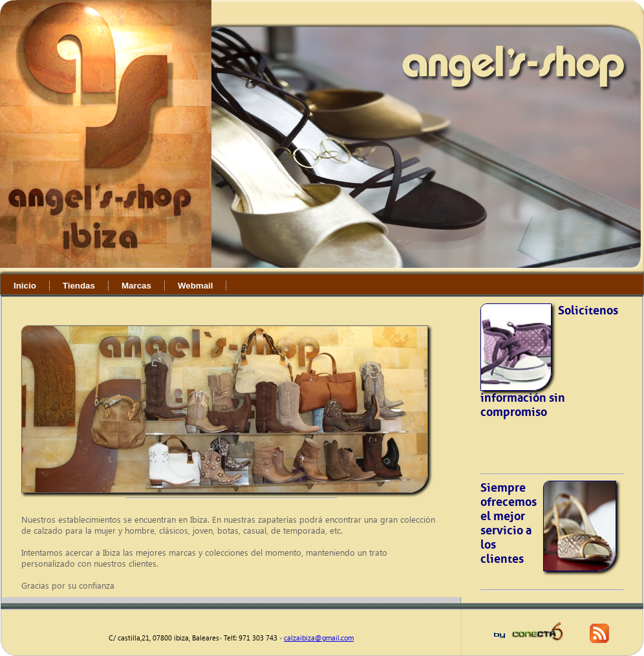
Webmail (196, 286)
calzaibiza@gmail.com (319, 638)
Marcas (136, 286)
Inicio (25, 286)
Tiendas (79, 286)
